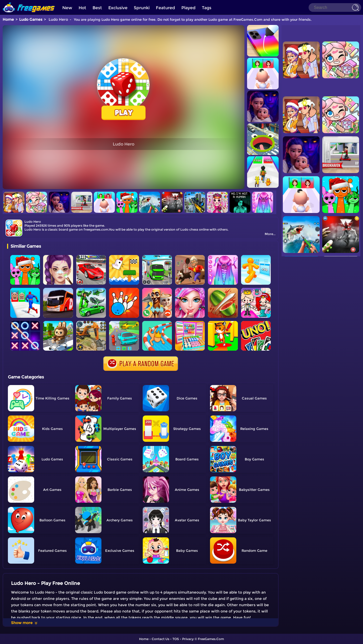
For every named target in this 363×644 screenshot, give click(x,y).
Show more (25, 623)
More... (270, 234)
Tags (207, 8)
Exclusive (118, 8)
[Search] (335, 7)
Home (8, 19)
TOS (176, 639)
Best (97, 8)
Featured (165, 8)
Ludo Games (31, 19)
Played (188, 8)
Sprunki (142, 8)
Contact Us (160, 639)
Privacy (188, 639)
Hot (82, 8)
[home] (29, 2)
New (67, 8)
